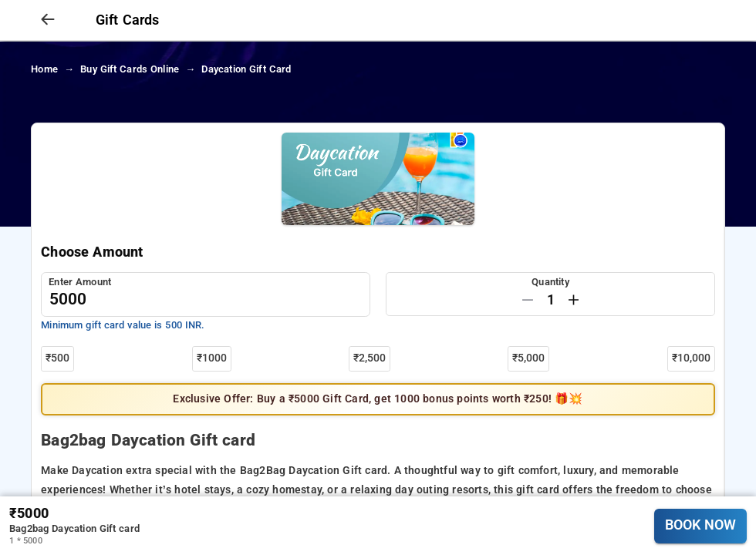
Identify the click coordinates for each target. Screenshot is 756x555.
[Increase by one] (574, 300)
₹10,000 (691, 358)
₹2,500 (370, 358)
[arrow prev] (48, 20)
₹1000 (212, 358)
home (44, 69)
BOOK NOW (700, 525)
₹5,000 (528, 358)
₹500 (57, 358)
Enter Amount (80, 282)
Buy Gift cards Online (130, 69)
